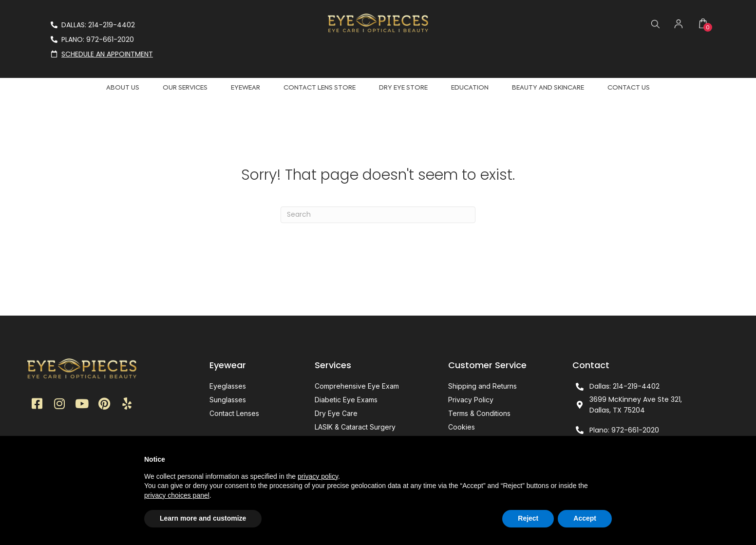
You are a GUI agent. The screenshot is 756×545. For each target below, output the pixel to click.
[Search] (378, 215)
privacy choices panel (177, 495)
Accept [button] (585, 518)
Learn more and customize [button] (203, 518)
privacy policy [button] (318, 476)
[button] (37, 405)
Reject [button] (528, 518)
